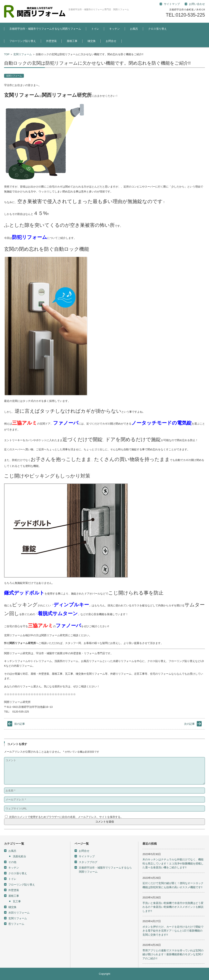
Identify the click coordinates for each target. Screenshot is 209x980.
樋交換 (92, 41)
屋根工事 (72, 41)
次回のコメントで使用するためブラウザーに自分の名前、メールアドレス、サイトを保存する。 (66, 817)
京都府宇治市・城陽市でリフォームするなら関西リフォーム (45, 29)
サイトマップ (87, 856)
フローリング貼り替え (23, 41)
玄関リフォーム (23, 54)
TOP (7, 54)
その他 (12, 862)
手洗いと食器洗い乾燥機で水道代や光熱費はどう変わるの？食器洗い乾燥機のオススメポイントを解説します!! (173, 907)
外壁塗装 (51, 41)
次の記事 (189, 724)
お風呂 (134, 29)
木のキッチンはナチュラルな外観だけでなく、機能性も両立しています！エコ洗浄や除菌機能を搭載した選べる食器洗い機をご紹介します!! (173, 863)
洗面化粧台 (19, 856)
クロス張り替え (157, 29)
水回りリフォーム (19, 913)
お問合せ (111, 41)
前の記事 (20, 724)
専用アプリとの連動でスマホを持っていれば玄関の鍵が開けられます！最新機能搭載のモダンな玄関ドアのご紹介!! (173, 954)
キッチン (115, 29)
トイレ (95, 29)
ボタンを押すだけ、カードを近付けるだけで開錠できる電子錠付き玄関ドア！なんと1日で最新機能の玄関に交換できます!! (173, 931)
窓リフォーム (16, 924)
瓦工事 (17, 901)
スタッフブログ (88, 862)
